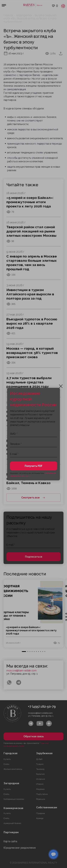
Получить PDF (33, 466)
